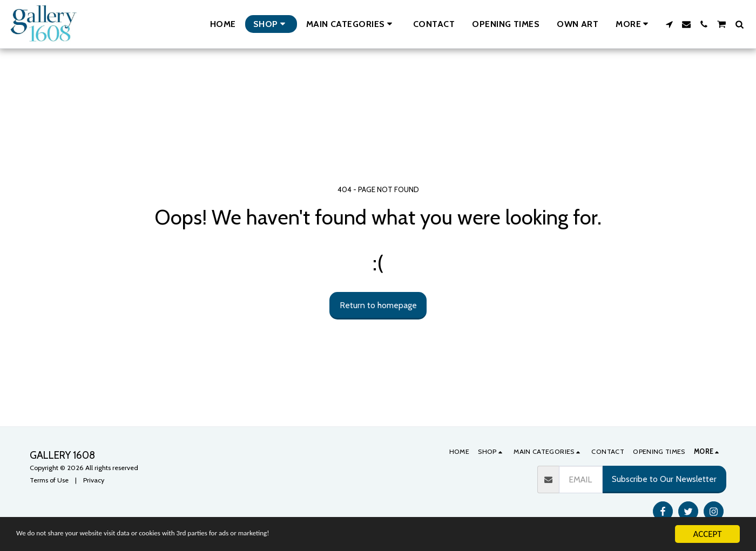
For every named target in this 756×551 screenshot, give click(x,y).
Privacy (94, 480)
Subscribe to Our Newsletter (664, 479)
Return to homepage (378, 305)
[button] (351, 24)
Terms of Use (49, 480)
